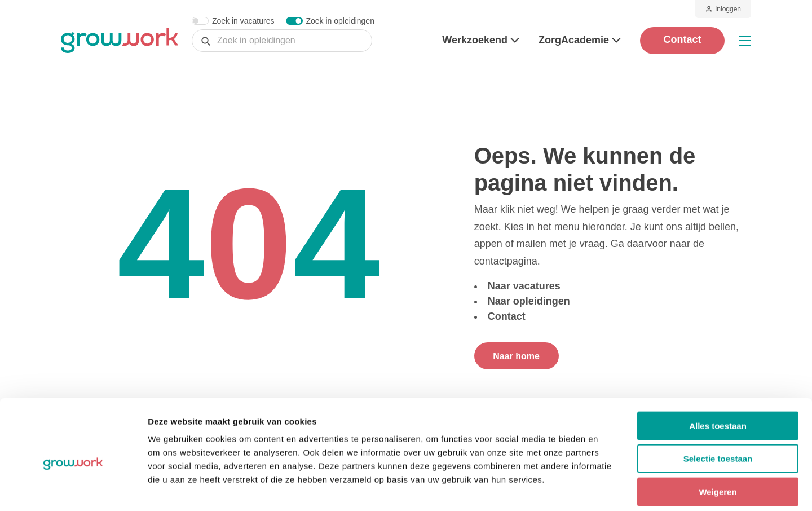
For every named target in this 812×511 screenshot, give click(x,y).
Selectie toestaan (718, 406)
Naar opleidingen (529, 301)
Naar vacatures (524, 286)
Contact (683, 39)
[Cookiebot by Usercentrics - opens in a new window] (73, 489)
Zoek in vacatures (243, 21)
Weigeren (718, 439)
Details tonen (609, 489)
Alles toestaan (718, 373)
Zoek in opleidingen (340, 21)
